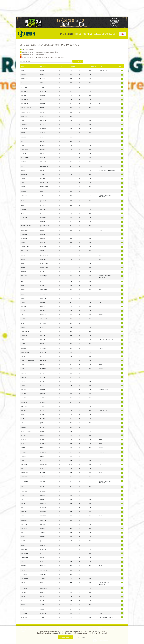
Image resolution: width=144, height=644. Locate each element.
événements (67, 34)
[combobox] (122, 34)
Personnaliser (80, 637)
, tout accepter (65, 637)
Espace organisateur (105, 34)
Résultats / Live (84, 34)
